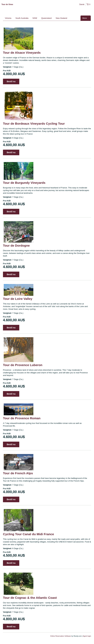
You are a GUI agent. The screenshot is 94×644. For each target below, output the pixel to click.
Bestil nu (11, 81)
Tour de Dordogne (16, 245)
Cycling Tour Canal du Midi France (28, 534)
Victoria (8, 18)
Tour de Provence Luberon (23, 365)
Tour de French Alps (18, 473)
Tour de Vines (7, 4)
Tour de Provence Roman (22, 418)
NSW (35, 18)
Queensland (46, 18)
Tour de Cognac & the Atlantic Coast (30, 598)
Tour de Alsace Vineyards (22, 53)
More (86, 18)
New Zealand (61, 18)
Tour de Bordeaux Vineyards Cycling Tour (34, 124)
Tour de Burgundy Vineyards (24, 183)
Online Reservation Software (61, 636)
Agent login (87, 636)
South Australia (22, 18)
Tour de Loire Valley (18, 299)
